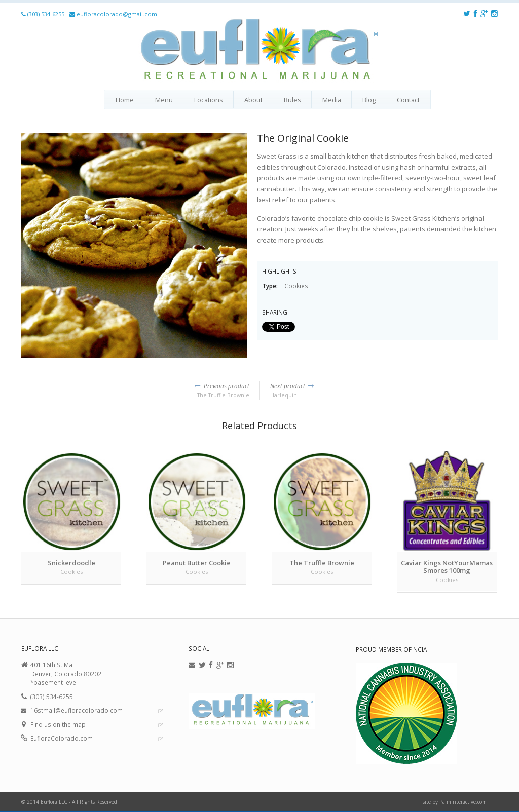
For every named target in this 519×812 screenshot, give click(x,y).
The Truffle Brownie (135, 390)
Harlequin (384, 390)
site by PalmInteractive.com (455, 802)
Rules (292, 100)
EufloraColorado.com (62, 738)
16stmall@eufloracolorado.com (77, 710)
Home (125, 100)
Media (332, 100)
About (253, 100)
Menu (164, 100)
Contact (408, 100)
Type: (271, 286)
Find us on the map (58, 724)
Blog (369, 100)
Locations (209, 100)
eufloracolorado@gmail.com (117, 14)
